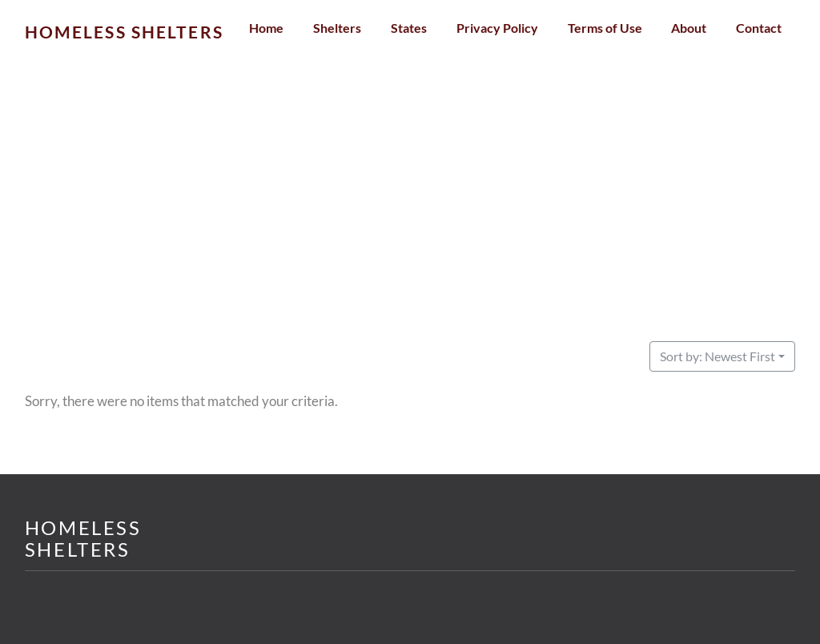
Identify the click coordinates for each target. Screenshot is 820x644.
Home (266, 28)
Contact (759, 28)
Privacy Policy (497, 28)
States (409, 28)
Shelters (337, 28)
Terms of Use (605, 28)
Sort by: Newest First (717, 356)
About (689, 28)
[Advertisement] (410, 223)
